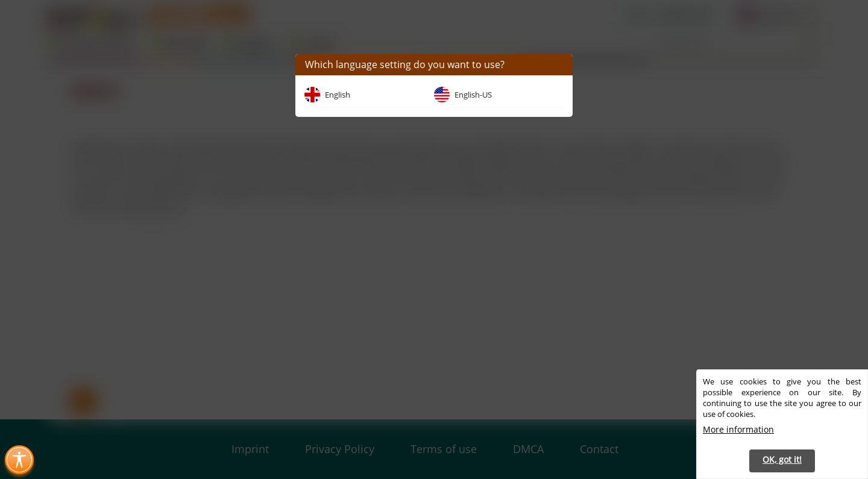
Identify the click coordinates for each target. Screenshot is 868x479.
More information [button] (738, 429)
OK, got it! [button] (782, 459)
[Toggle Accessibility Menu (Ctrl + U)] (19, 460)
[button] (559, 65)
